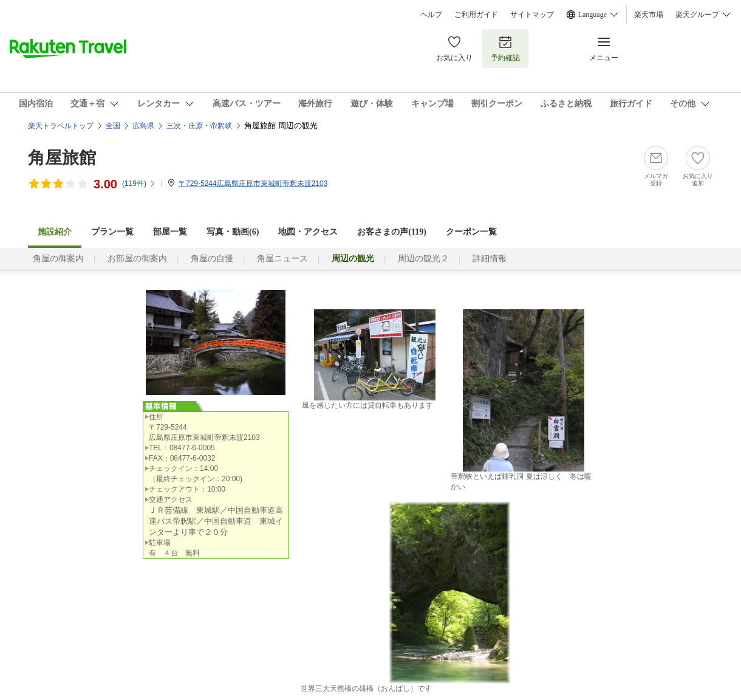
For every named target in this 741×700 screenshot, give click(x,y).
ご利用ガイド (476, 15)
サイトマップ (532, 15)
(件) (139, 184)
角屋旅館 (62, 158)
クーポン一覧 (471, 232)
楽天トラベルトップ (61, 126)
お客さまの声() (392, 232)
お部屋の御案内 (137, 259)
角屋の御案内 (58, 259)
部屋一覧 (170, 232)
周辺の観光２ (423, 259)
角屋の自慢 (212, 259)
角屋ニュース (282, 259)
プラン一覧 (112, 232)
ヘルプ (431, 15)
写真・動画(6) (233, 232)
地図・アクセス (308, 232)
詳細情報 (490, 259)
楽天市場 (649, 15)
